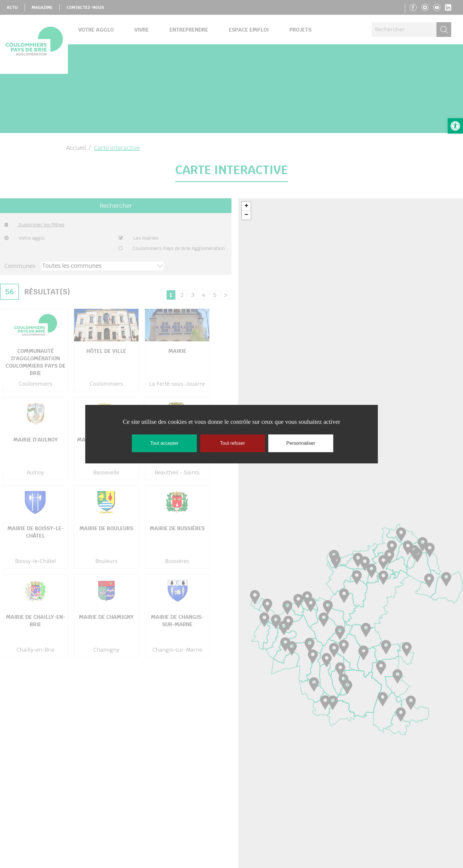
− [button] (246, 215)
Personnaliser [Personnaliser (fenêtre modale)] (301, 443)
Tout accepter (164, 443)
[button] (455, 126)
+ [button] (246, 206)
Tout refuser (232, 443)
